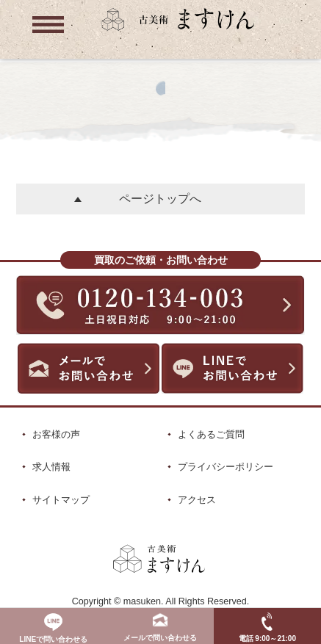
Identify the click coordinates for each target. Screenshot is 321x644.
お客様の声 (56, 434)
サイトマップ (61, 500)
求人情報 (51, 467)
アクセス (197, 500)
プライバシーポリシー (226, 467)
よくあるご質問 (211, 434)
